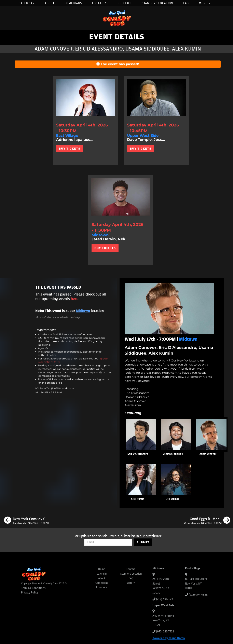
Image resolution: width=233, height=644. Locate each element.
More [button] (205, 3)
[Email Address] (108, 542)
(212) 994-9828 (198, 595)
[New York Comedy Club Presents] (26, 521)
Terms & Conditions (33, 588)
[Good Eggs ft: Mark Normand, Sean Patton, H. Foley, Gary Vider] (207, 521)
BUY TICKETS (70, 149)
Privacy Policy (30, 593)
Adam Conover (208, 454)
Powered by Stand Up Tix (169, 638)
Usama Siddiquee (173, 454)
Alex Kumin (138, 499)
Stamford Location (157, 3)
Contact (125, 3)
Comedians (73, 3)
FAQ (186, 3)
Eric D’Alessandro (138, 454)
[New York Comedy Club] (116, 18)
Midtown (83, 311)
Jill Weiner (173, 499)
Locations (100, 3)
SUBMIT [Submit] (143, 542)
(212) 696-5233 (165, 599)
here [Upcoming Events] (75, 299)
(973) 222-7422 (165, 632)
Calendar (26, 3)
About (49, 3)
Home (102, 569)
